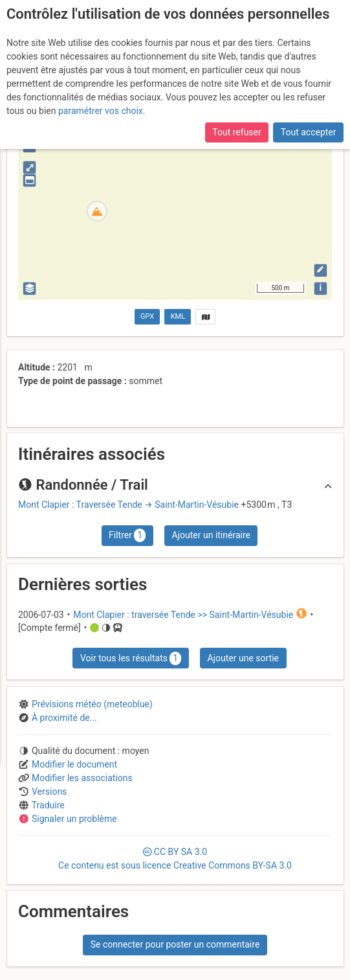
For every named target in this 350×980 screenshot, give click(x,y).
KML (178, 316)
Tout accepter (309, 110)
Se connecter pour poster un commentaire (175, 944)
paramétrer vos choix (101, 89)
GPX (147, 316)
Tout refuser (236, 110)
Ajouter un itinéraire (211, 535)
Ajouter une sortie (243, 658)
